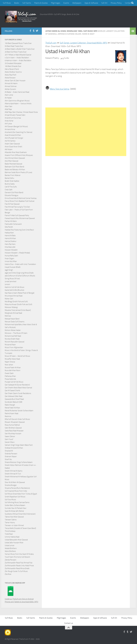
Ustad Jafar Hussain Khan (14, 543)
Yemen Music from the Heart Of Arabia (19, 554)
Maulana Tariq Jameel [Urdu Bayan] (18, 310)
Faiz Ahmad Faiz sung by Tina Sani (17, 207)
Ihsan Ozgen (9, 259)
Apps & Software (91, 3)
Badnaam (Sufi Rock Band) (14, 167)
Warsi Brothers (10, 551)
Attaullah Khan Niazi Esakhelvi (16, 152)
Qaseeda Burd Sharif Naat (14, 399)
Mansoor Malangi (11, 307)
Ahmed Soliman (11, 86)
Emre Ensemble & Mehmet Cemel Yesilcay (21, 198)
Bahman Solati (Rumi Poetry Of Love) (18, 172)
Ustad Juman (10, 545)
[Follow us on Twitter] (37, 31)
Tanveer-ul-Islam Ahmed (14, 525)
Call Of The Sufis (11, 187)
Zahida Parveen (11, 560)
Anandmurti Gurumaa (13, 118)
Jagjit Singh (9, 270)
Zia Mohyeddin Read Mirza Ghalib (17, 568)
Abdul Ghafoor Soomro (13, 72)
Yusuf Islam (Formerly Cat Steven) (17, 557)
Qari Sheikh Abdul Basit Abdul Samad (18, 388)
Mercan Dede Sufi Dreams (15, 322)
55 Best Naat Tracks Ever (14, 46)
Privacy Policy (116, 3)
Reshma (8, 416)
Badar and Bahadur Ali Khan (15, 170)
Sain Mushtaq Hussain (13, 434)
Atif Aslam (9, 149)
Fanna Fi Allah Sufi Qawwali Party (17, 215)
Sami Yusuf (9, 439)
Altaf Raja (8, 109)
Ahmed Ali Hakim (11, 83)
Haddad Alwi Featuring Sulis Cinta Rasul (19, 230)
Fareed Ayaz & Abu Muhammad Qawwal (20, 218)
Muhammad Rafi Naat (13, 336)
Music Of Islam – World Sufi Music (17, 356)
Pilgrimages (56, 3)
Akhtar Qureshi (10, 89)
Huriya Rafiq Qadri (11, 256)
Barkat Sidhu (9, 178)
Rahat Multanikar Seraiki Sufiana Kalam (19, 411)
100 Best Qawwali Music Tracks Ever (18, 43)
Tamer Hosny (10, 523)
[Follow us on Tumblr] (34, 31)
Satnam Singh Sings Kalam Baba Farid (19, 445)
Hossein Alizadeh (11, 250)
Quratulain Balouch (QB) (13, 402)
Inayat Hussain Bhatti (13, 267)
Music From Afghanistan (14, 347)
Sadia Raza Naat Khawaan (14, 431)
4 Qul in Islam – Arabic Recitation (17, 58)
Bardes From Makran (13, 175)
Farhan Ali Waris (11, 221)
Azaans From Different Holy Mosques (19, 155)
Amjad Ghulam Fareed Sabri (15, 115)
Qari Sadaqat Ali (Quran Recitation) (17, 385)
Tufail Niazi (9, 534)
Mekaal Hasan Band (12, 319)
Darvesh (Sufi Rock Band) (14, 193)
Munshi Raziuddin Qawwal (15, 342)
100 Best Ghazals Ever (13, 66)
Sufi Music (7, 3)
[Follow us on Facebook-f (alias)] (30, 31)
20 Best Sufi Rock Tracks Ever (16, 52)
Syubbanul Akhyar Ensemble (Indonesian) (20, 514)
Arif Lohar (8, 124)
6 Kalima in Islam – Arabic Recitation (18, 61)
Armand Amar (10, 129)
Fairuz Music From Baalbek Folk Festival (20, 201)
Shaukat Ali (9, 451)
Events (66, 3)
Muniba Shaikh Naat (12, 339)
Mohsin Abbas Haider (13, 330)
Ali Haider (8, 98)
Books (17, 3)
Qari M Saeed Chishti (12, 391)
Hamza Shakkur (11, 241)
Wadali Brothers (11, 548)
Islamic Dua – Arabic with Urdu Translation (20, 264)
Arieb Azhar (9, 121)
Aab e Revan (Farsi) (12, 69)
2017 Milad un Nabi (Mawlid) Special (18, 55)
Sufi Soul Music (10, 500)
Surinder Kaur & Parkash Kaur (16, 508)
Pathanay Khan (10, 376)
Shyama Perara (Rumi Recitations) (17, 488)
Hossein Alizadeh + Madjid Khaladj (17, 253)
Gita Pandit (9, 227)
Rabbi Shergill (10, 405)
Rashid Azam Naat (12, 413)
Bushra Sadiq (10, 184)
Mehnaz (8, 316)
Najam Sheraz (10, 362)
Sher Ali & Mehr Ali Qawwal (15, 482)
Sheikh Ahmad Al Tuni (13, 474)
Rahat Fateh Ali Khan (12, 408)
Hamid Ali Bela (10, 236)
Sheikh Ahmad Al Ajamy (14, 471)
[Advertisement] (86, 132)
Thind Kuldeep (10, 531)
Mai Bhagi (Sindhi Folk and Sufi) (16, 302)
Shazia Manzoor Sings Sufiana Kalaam (19, 462)
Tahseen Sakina (11, 520)
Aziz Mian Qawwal (11, 161)
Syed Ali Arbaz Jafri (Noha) (14, 511)
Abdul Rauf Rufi (11, 75)
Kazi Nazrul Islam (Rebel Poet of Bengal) (20, 293)
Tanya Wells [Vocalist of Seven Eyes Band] (20, 528)
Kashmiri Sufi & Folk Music (15, 287)
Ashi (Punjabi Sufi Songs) (14, 138)
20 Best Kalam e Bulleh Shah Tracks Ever (20, 49)
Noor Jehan (9, 365)
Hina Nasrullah (10, 247)
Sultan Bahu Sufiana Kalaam (15, 505)
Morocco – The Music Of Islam (16, 333)
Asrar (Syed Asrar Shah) (13, 147)
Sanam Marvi (10, 442)
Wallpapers (77, 3)
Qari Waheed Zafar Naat (14, 396)
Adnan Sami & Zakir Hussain (15, 81)
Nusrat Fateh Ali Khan (13, 368)
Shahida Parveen (11, 454)
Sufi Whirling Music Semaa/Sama (17, 502)
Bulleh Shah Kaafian (12, 181)
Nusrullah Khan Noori (13, 370)
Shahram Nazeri (11, 457)
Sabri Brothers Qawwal (13, 428)
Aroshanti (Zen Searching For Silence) (19, 132)
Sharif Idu (8, 459)
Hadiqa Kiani (9, 233)
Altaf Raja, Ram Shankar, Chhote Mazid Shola (21, 112)
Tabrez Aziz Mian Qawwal (14, 517)
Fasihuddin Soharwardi (13, 224)
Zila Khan (8, 574)
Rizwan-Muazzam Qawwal (15, 422)
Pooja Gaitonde (10, 379)
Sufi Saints (27, 3)
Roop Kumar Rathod (12, 425)
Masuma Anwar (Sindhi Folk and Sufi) (18, 304)
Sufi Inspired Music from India (16, 491)
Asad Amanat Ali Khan (13, 135)
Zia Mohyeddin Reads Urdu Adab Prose (19, 566)
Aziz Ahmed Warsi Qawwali (15, 158)
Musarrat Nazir (10, 345)
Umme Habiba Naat (12, 537)
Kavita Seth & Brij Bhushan (15, 290)
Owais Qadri (9, 373)
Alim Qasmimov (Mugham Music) (17, 101)
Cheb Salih (9, 190)
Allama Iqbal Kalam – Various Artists (18, 104)
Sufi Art (104, 3)
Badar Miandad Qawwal (13, 164)
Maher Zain (9, 299)
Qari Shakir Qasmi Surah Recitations (18, 393)
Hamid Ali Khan (10, 238)
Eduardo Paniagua (11, 195)
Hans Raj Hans (10, 244)
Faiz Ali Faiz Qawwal (12, 204)
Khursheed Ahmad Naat (14, 296)
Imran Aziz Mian (11, 261)
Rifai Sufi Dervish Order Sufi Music (17, 419)
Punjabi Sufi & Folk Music (14, 382)
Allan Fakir (9, 106)
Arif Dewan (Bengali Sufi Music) (16, 127)
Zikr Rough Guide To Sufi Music (16, 571)
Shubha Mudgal (11, 485)
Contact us (69, 623)
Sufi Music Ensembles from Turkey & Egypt (21, 494)
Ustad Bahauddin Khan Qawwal (16, 540)
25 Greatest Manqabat (13, 63)
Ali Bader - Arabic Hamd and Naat (17, 92)
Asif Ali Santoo (10, 141)
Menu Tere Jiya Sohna (60, 89)
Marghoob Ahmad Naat (13, 313)
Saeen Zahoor (10, 436)
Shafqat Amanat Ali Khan (14, 448)
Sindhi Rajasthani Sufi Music (15, 497)
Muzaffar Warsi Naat (12, 359)
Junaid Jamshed (11, 281)
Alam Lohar (9, 95)
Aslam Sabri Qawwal (12, 144)
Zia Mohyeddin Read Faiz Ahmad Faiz (19, 563)
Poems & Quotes (41, 3)
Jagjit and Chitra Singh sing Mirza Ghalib (19, 273)
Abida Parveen (10, 78)
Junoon (7, 284)
